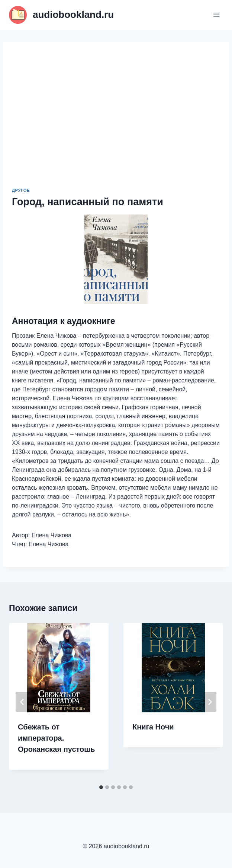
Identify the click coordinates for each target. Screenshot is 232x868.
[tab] (101, 787)
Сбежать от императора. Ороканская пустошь (56, 738)
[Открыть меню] (216, 15)
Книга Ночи (153, 727)
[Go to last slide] (22, 702)
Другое (21, 190)
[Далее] (210, 702)
